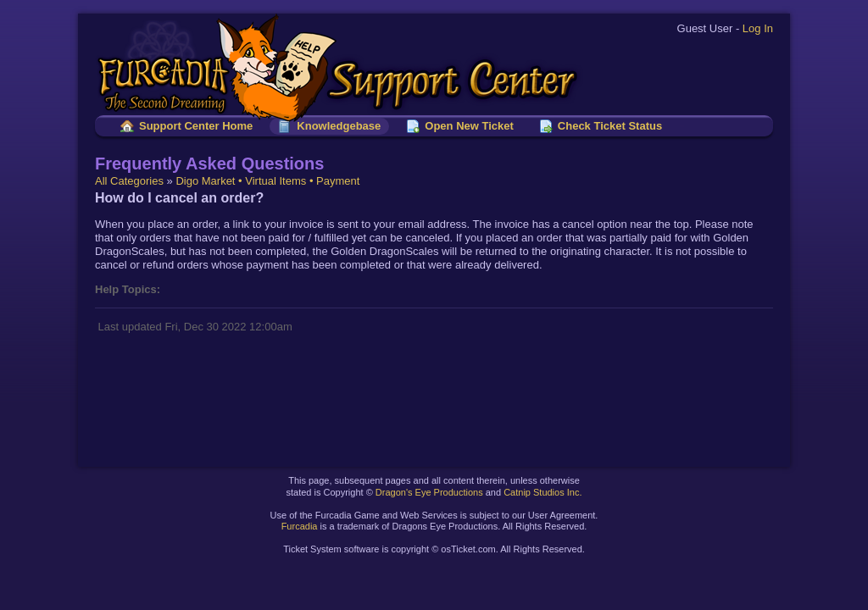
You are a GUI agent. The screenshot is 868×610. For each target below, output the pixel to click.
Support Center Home (196, 126)
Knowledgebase (339, 126)
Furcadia (300, 526)
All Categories (129, 181)
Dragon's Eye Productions (429, 492)
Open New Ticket (469, 126)
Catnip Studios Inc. (542, 492)
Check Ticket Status (610, 126)
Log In (758, 28)
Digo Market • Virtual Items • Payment (267, 181)
